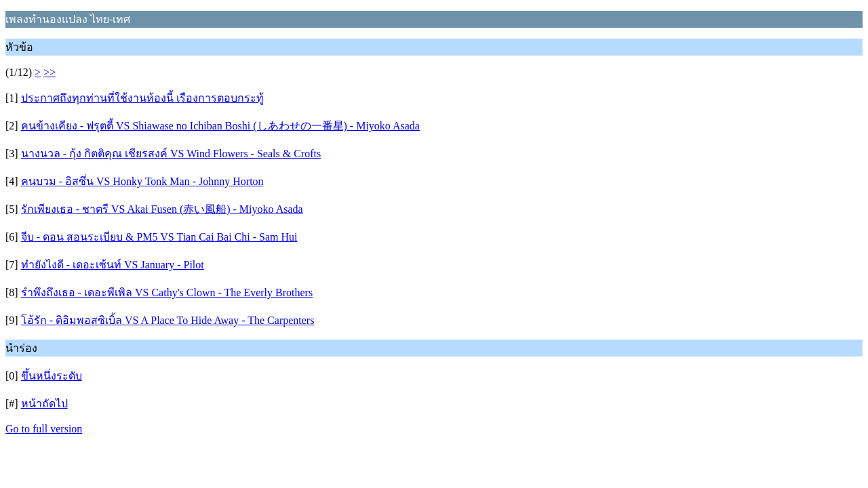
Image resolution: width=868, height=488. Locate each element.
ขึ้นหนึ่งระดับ (52, 376)
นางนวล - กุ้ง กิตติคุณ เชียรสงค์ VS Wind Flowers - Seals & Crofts (171, 154)
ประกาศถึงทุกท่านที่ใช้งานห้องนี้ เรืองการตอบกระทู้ (142, 98)
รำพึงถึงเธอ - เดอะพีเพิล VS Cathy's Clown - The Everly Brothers (167, 292)
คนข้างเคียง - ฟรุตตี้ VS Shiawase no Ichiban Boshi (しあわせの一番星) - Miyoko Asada (220, 126)
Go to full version (44, 429)
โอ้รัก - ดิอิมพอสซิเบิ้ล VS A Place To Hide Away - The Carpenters (168, 320)
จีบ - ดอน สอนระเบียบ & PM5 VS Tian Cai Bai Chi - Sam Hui (159, 237)
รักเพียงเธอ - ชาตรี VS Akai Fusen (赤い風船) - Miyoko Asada (162, 209)
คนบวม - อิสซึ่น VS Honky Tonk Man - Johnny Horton (142, 181)
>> (50, 72)
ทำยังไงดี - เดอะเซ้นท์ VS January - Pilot (113, 265)
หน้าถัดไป (44, 404)
